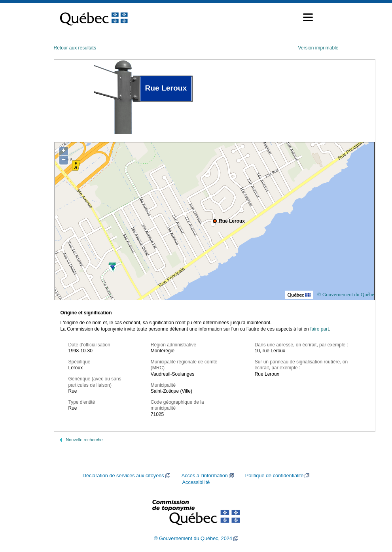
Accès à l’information (205, 476)
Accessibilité (196, 482)
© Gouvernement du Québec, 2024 (193, 539)
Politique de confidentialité (274, 476)
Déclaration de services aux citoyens (123, 476)
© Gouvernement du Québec (347, 294)
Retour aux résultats (75, 48)
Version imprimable (318, 48)
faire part (319, 329)
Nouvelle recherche (84, 440)
